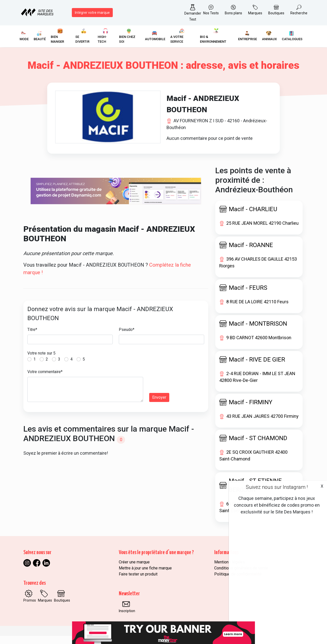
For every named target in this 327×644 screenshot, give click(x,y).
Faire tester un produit (138, 582)
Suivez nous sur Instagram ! (277, 487)
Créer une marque (134, 570)
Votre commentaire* (45, 380)
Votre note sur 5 (41, 361)
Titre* (32, 338)
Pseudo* (127, 338)
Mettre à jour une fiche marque (145, 576)
